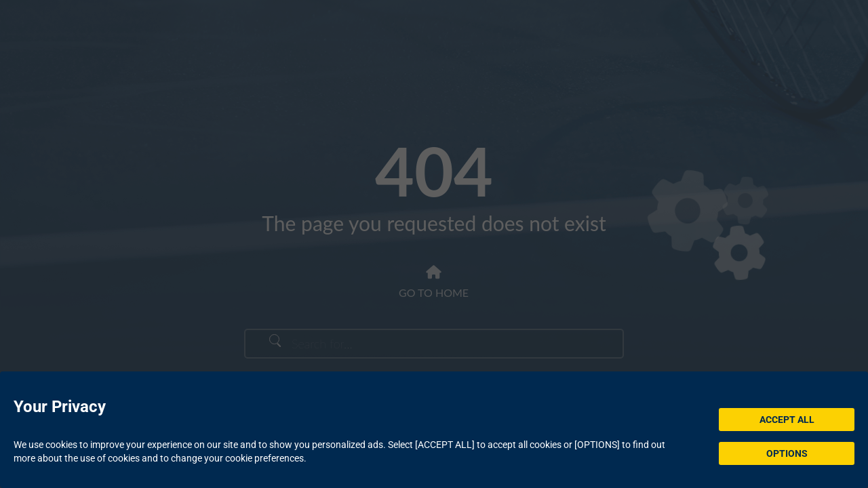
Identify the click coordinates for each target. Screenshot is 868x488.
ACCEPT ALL (787, 420)
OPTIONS (787, 453)
